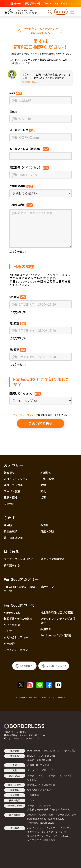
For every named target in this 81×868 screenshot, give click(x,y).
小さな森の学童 (47, 785)
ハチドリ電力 (70, 751)
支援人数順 (47, 531)
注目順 (8, 525)
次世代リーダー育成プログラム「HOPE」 (49, 810)
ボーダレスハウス (37, 775)
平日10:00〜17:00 (23, 281)
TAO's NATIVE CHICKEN (41, 823)
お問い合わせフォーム (17, 637)
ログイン (61, 12)
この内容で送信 (40, 423)
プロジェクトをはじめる (19, 559)
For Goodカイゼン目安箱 (56, 635)
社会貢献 (9, 473)
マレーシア (52, 836)
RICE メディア (35, 756)
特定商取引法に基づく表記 (57, 612)
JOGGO (43, 815)
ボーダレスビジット (59, 775)
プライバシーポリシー (24, 415)
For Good (50, 756)
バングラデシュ (35, 828)
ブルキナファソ (35, 836)
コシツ (31, 800)
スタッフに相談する (53, 559)
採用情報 (46, 629)
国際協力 (9, 504)
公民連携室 (33, 795)
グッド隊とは (12, 625)
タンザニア (47, 832)
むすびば (32, 780)
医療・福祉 (11, 497)
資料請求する (12, 565)
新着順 (45, 525)
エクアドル (33, 832)
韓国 (46, 840)
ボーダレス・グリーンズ (40, 770)
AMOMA (32, 815)
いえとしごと (47, 790)
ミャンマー (52, 828)
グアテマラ (66, 828)
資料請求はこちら (31, 82)
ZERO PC (33, 765)
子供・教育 (47, 479)
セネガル (65, 836)
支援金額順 (11, 531)
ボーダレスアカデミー (39, 805)
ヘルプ (8, 631)
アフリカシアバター (66, 815)
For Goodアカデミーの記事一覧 (19, 589)
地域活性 (46, 473)
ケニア (31, 840)
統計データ (47, 587)
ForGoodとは (12, 612)
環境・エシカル (13, 485)
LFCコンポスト (52, 751)
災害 (43, 497)
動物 (43, 485)
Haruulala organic (37, 819)
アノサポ (45, 765)
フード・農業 (12, 491)
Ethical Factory (56, 819)
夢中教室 (32, 785)
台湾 (53, 840)
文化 (43, 491)
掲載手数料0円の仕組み (18, 619)
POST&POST (34, 751)
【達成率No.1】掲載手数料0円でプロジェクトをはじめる (40, 3)
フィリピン (61, 832)
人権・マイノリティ (16, 479)
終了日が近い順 (13, 538)
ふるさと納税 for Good (39, 760)
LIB (51, 815)
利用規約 (9, 644)
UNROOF (32, 790)
